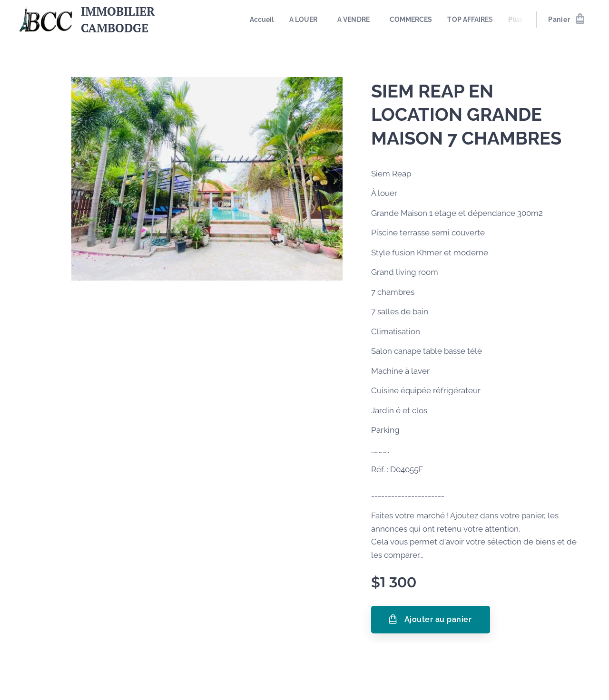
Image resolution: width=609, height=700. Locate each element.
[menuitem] (265, 19)
